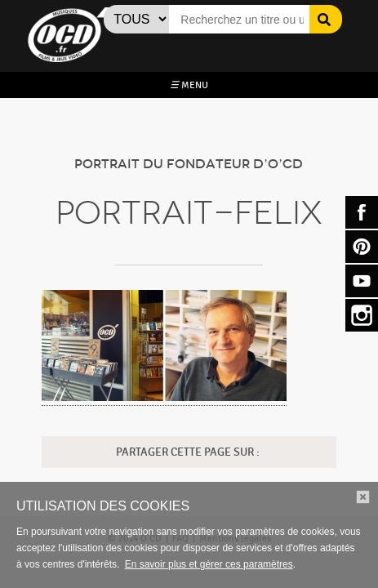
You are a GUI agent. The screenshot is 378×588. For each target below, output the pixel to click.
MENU (189, 85)
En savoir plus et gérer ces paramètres (209, 564)
